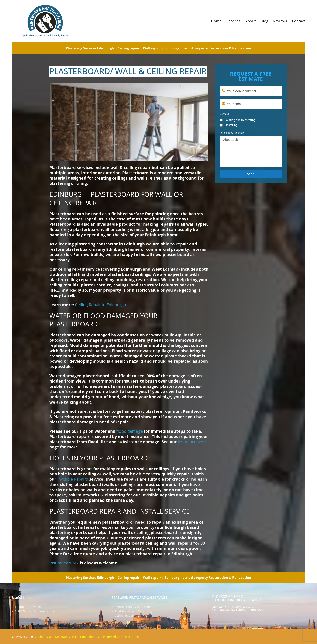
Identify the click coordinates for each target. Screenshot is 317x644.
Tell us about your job (232, 133)
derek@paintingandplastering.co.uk (236, 600)
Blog (264, 21)
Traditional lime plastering (133, 611)
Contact (299, 21)
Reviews (280, 21)
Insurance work (64, 563)
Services (234, 21)
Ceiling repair (125, 616)
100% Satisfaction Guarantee (35, 611)
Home (216, 21)
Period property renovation (134, 607)
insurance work (192, 442)
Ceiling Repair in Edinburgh (100, 305)
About (251, 21)
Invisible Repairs (73, 479)
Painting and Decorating (240, 120)
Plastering (231, 125)
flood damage (130, 431)
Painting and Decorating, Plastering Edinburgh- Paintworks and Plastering (88, 637)
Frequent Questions (29, 607)
